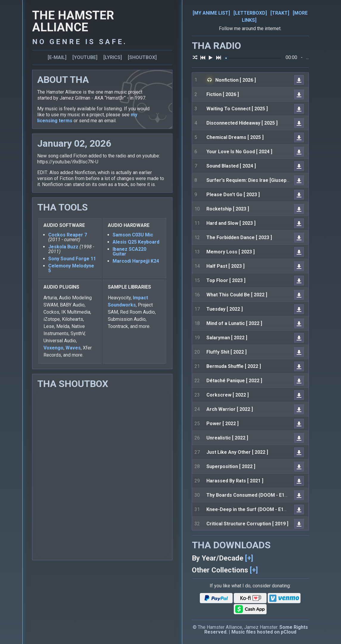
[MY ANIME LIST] (211, 13)
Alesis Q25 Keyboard (136, 242)
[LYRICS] (113, 57)
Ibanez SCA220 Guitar (129, 251)
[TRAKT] (280, 13)
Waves (73, 348)
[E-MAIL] (57, 57)
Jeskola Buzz (63, 247)
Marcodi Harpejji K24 (136, 261)
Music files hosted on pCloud (264, 632)
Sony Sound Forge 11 (72, 259)
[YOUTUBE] (85, 57)
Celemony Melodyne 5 (71, 268)
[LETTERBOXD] (250, 13)
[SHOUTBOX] (142, 57)
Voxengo (53, 348)
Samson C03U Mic (133, 235)
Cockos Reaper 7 (68, 235)
